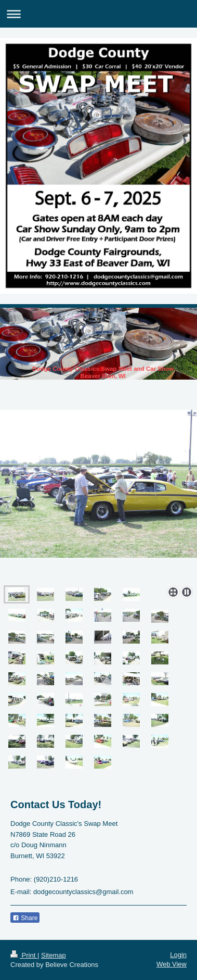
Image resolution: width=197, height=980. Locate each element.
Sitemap (54, 955)
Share (25, 918)
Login (178, 955)
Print (24, 955)
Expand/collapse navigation (98, 14)
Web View (172, 964)
